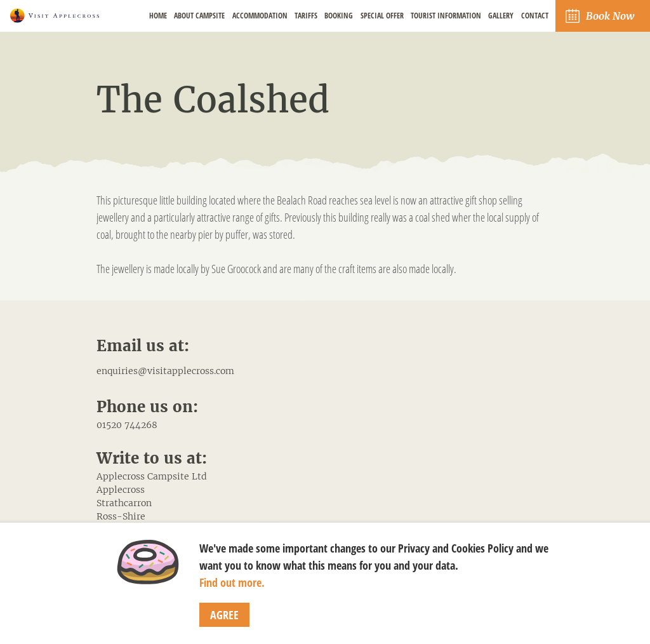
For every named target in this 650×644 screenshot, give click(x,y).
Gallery (501, 16)
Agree (224, 615)
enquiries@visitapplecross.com (165, 371)
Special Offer (382, 16)
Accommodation (260, 16)
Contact (535, 16)
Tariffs (306, 16)
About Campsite (199, 16)
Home (158, 16)
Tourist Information (446, 16)
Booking (339, 16)
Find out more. (232, 582)
